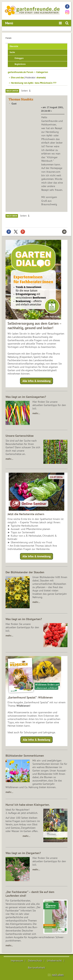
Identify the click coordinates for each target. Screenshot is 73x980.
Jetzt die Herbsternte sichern (26, 514)
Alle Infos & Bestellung (36, 740)
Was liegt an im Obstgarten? (24, 619)
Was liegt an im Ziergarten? (23, 853)
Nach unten (12, 91)
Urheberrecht (54, 961)
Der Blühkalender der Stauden (25, 572)
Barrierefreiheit (36, 968)
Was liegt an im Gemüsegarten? (26, 397)
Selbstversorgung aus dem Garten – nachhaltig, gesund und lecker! (35, 326)
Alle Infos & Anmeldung (36, 381)
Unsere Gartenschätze (20, 436)
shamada (41, 77)
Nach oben (12, 216)
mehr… (36, 413)
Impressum (17, 961)
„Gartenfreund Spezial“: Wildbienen (30, 697)
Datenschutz (35, 961)
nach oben (58, 975)
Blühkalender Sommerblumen (25, 756)
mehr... (9, 945)
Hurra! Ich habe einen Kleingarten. (28, 805)
